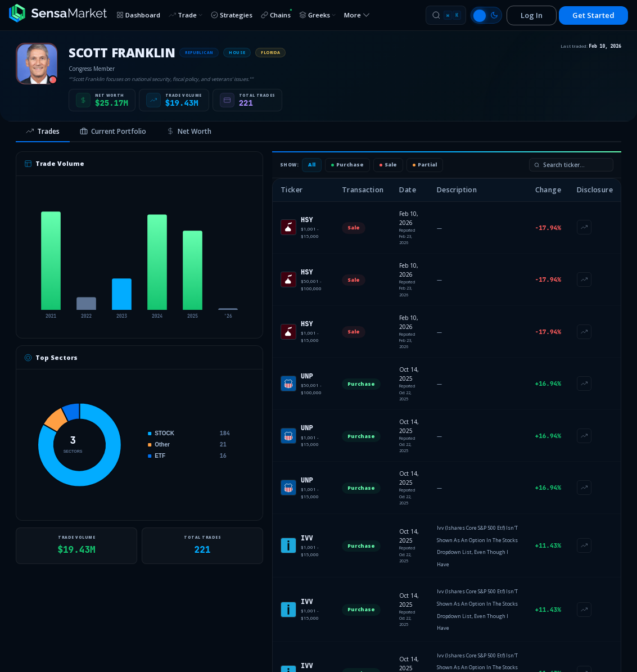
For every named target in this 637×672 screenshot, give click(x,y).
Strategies (232, 15)
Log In (532, 15)
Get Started (593, 15)
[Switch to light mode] (486, 15)
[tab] (43, 132)
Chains (277, 14)
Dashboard (138, 15)
